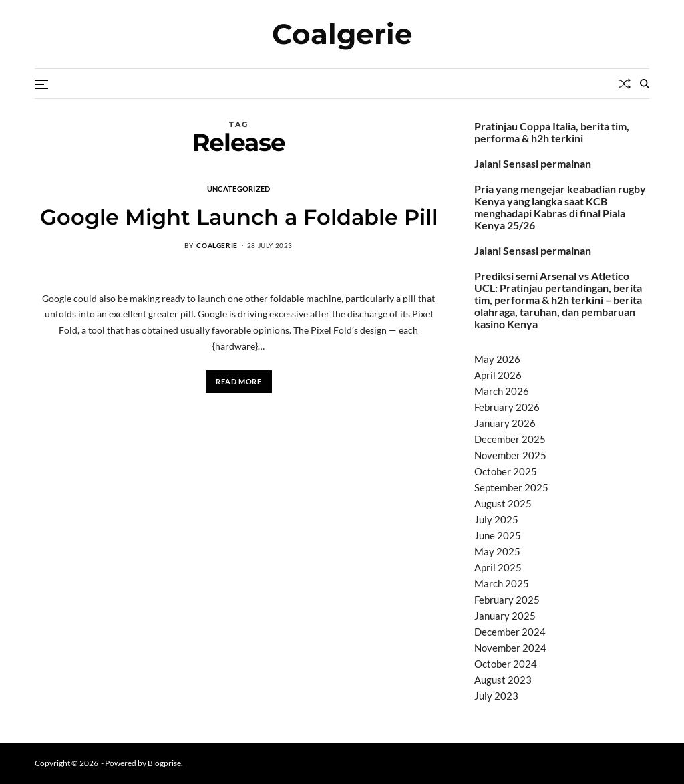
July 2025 (496, 519)
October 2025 (506, 471)
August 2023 (503, 680)
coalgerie (217, 245)
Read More (238, 381)
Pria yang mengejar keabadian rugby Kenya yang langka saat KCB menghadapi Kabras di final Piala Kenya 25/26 (560, 207)
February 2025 (507, 600)
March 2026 (502, 391)
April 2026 (498, 375)
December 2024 (510, 632)
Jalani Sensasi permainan (533, 164)
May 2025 (497, 551)
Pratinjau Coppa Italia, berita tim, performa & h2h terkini (552, 132)
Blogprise (164, 763)
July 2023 (496, 696)
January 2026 (505, 423)
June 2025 (498, 535)
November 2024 (510, 648)
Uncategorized (239, 188)
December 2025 (510, 439)
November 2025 (510, 455)
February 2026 (507, 407)
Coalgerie (342, 34)
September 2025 (511, 487)
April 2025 (498, 567)
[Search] (645, 84)
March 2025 (502, 583)
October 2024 (506, 664)
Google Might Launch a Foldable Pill (239, 217)
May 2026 (497, 359)
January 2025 (505, 616)
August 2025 (503, 503)
